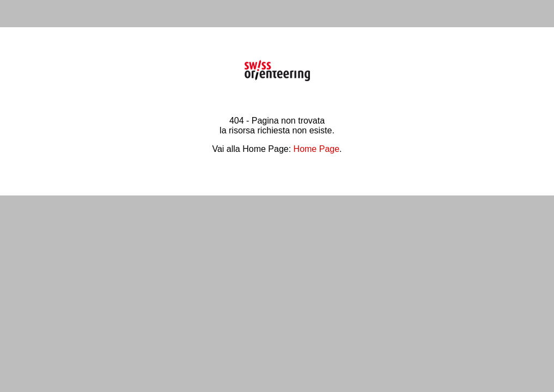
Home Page (317, 149)
